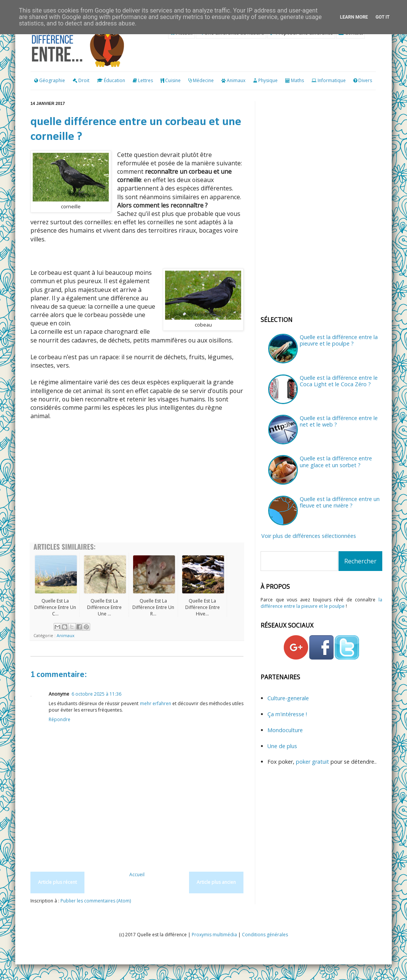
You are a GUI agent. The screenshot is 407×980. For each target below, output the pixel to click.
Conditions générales (265, 935)
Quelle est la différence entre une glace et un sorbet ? (336, 461)
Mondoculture (285, 730)
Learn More (354, 17)
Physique (268, 80)
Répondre (60, 719)
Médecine (203, 80)
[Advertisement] (137, 482)
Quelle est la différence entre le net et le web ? (339, 421)
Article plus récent (57, 882)
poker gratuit (313, 762)
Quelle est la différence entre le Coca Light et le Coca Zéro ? (339, 381)
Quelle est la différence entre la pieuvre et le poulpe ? (339, 340)
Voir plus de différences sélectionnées (309, 536)
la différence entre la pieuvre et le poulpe (321, 603)
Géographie (50, 80)
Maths (297, 80)
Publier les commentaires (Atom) (96, 901)
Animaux (236, 80)
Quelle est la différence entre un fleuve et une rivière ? (340, 502)
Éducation (114, 80)
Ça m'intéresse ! (287, 714)
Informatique (332, 80)
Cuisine (173, 80)
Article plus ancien (216, 882)
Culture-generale (288, 698)
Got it (382, 17)
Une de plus (282, 746)
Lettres (145, 80)
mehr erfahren (156, 703)
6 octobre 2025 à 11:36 (96, 694)
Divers (365, 80)
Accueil (137, 875)
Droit (81, 80)
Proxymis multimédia (214, 935)
